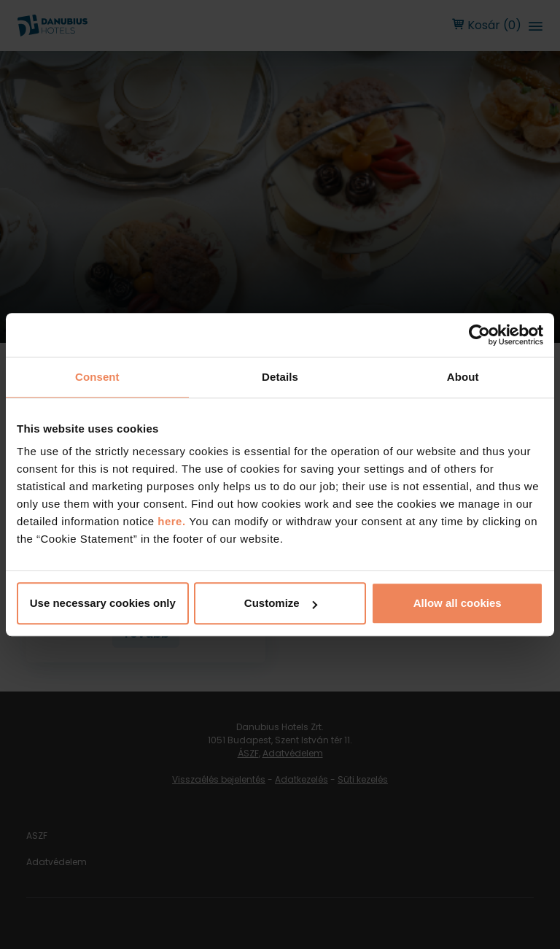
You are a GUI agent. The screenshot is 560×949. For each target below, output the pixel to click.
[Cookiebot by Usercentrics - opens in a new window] (479, 335)
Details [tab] (280, 377)
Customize (281, 603)
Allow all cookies (458, 603)
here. (173, 521)
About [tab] (463, 377)
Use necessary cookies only (103, 603)
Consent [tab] (97, 377)
